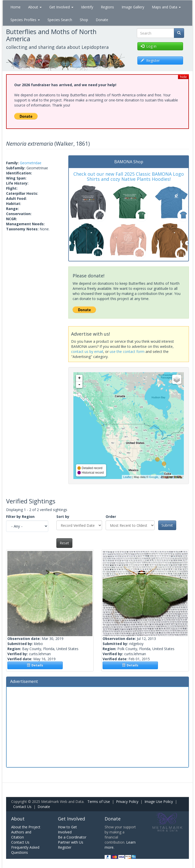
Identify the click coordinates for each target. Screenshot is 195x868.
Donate (102, 20)
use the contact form (127, 351)
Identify (87, 7)
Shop (84, 20)
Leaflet (127, 477)
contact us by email (87, 351)
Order (111, 517)
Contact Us (22, 807)
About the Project (26, 827)
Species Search (60, 20)
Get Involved (61, 7)
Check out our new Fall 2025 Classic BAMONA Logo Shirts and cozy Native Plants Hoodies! (129, 176)
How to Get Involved (67, 829)
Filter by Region (20, 517)
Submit (167, 525)
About (35, 7)
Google (153, 477)
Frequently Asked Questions (25, 850)
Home (15, 7)
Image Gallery (133, 7)
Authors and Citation (21, 835)
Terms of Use (99, 802)
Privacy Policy (127, 802)
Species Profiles (25, 20)
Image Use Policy (159, 802)
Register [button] (150, 60)
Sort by (63, 517)
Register (65, 847)
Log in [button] (149, 46)
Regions (107, 7)
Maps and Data (166, 7)
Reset (64, 543)
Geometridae (31, 163)
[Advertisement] (97, 726)
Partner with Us (71, 842)
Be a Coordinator (72, 837)
